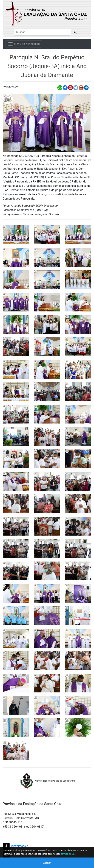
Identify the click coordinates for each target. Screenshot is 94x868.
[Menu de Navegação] (24, 44)
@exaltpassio (20, 846)
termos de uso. (69, 854)
